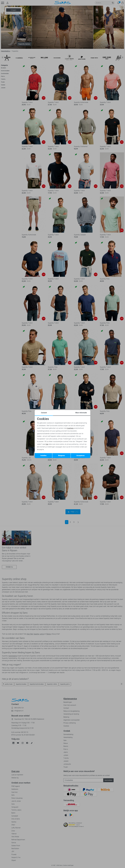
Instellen (43, 456)
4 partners (70, 428)
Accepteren (81, 456)
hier (47, 444)
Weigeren (61, 456)
